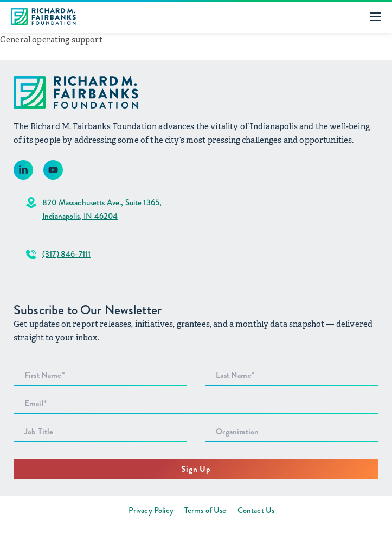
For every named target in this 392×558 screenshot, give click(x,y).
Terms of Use (205, 510)
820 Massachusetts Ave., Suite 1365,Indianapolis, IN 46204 (102, 209)
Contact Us (256, 510)
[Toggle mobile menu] (376, 16)
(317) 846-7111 (66, 254)
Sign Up (196, 469)
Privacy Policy (151, 510)
